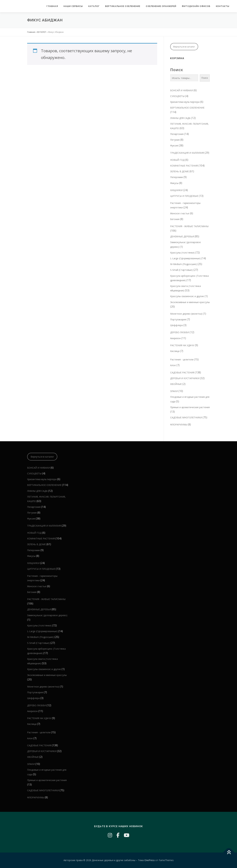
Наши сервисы (73, 6)
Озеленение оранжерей (161, 6)
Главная (52, 6)
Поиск (177, 70)
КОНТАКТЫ (223, 6)
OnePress (150, 860)
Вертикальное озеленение (123, 6)
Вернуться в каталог (184, 47)
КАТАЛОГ (94, 6)
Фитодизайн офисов (196, 6)
